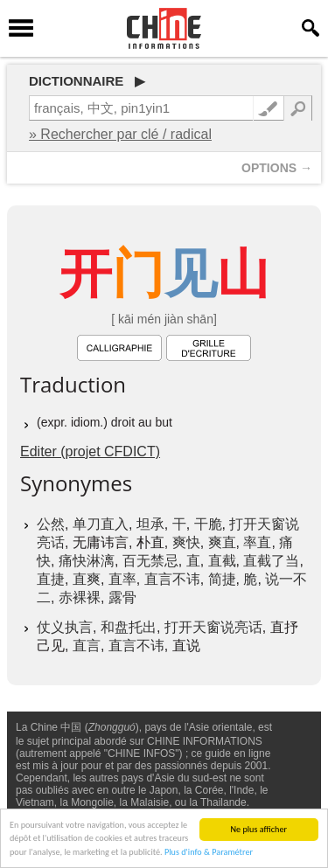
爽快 (186, 542)
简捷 (222, 579)
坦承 (150, 524)
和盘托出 (129, 627)
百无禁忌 (150, 561)
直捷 (51, 579)
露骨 (122, 597)
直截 (222, 561)
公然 (51, 524)
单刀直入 (101, 524)
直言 (87, 646)
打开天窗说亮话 (213, 627)
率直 (257, 542)
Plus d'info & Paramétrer (209, 853)
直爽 (87, 579)
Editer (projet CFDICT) (90, 451)
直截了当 (271, 561)
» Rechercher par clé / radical (120, 134)
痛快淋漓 (87, 561)
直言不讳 (172, 579)
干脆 (208, 524)
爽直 (222, 542)
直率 (122, 579)
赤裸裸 (80, 597)
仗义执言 (65, 627)
